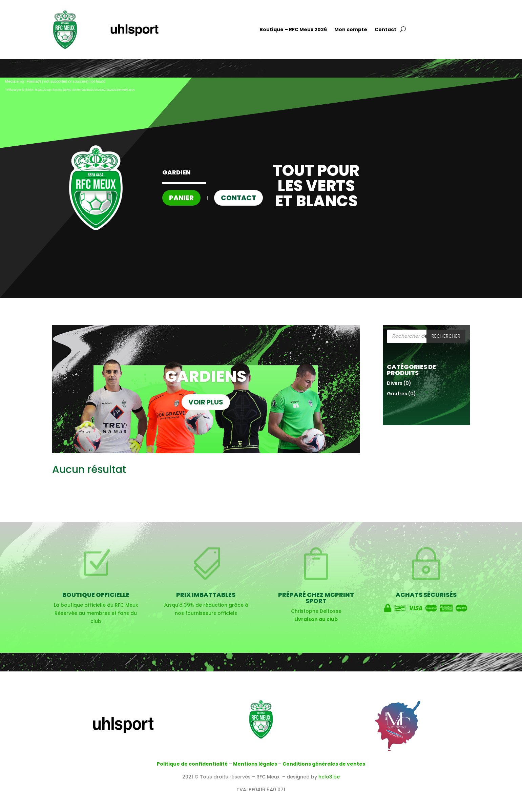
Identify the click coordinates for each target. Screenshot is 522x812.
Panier (181, 198)
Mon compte (351, 30)
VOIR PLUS (206, 402)
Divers (395, 383)
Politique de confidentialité (192, 764)
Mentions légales (255, 764)
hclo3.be (329, 777)
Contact (385, 30)
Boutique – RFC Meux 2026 (293, 30)
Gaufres (397, 394)
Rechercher (446, 336)
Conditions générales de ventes (324, 764)
